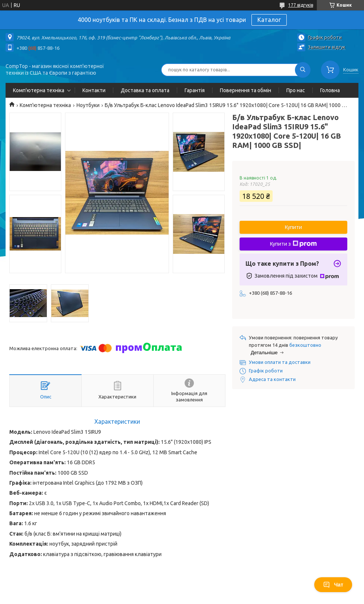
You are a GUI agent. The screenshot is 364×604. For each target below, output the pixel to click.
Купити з (293, 244)
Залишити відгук (327, 47)
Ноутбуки (88, 105)
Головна (330, 90)
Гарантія (195, 90)
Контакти (94, 90)
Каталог (269, 20)
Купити (293, 227)
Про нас (296, 90)
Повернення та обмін (246, 90)
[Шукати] (303, 70)
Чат (333, 585)
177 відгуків (301, 5)
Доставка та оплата (145, 90)
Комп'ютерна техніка (39, 90)
